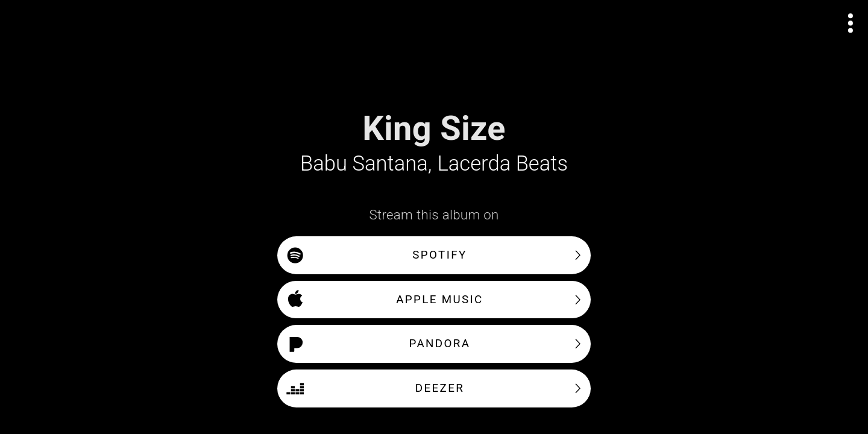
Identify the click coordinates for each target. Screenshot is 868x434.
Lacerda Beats (503, 163)
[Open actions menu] (851, 23)
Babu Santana (364, 163)
